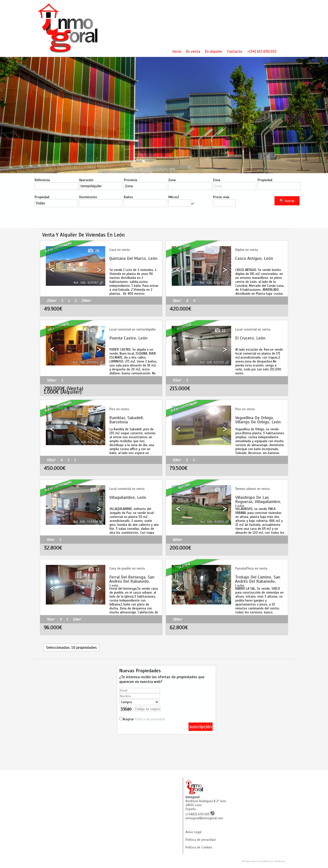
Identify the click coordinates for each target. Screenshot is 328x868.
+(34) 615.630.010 (262, 51)
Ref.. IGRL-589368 (212, 442)
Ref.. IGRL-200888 (86, 362)
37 (94, 410)
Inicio (177, 51)
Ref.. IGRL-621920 (212, 362)
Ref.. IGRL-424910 (212, 522)
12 (94, 570)
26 (93, 251)
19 (219, 251)
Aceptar (144, 719)
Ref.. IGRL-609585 (86, 602)
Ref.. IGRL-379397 (212, 602)
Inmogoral (192, 797)
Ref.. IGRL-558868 (86, 522)
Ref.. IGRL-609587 (86, 283)
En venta (193, 51)
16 (219, 410)
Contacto (235, 51)
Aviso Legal (193, 832)
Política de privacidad (150, 719)
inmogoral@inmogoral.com (204, 818)
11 (220, 331)
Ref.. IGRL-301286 (212, 283)
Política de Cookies (199, 847)
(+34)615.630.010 (200, 814)
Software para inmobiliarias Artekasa (263, 861)
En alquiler (214, 51)
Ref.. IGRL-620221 (86, 442)
